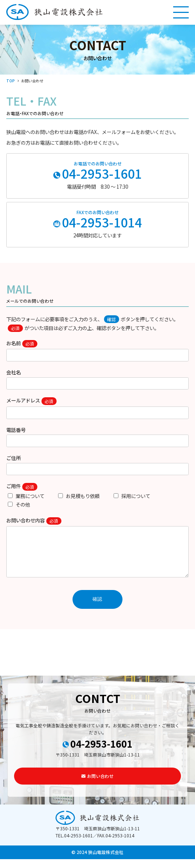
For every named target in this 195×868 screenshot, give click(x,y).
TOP (11, 81)
